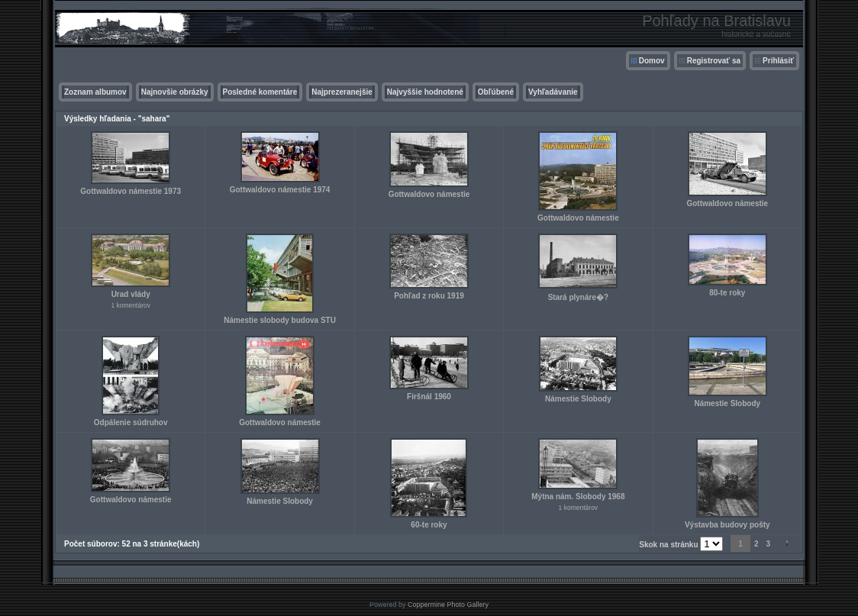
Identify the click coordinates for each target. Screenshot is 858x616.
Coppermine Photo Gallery (448, 605)
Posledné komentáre (260, 92)
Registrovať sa (714, 61)
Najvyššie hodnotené (425, 92)
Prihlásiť (778, 61)
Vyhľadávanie (553, 92)
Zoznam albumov (95, 92)
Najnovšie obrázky (175, 92)
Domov (652, 61)
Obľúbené (496, 92)
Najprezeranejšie (342, 92)
